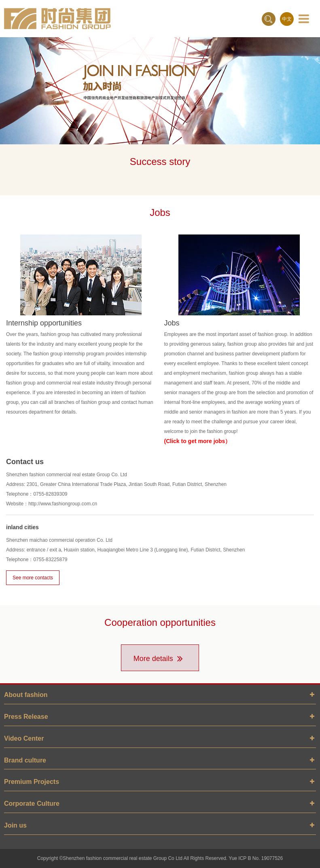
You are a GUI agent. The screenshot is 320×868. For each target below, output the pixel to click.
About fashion (26, 695)
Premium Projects (32, 782)
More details (160, 659)
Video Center (24, 738)
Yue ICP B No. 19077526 (256, 858)
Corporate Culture (32, 804)
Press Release (26, 717)
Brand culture (25, 760)
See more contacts (33, 578)
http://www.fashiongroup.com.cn (63, 504)
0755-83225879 (50, 560)
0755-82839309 (50, 494)
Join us (15, 825)
